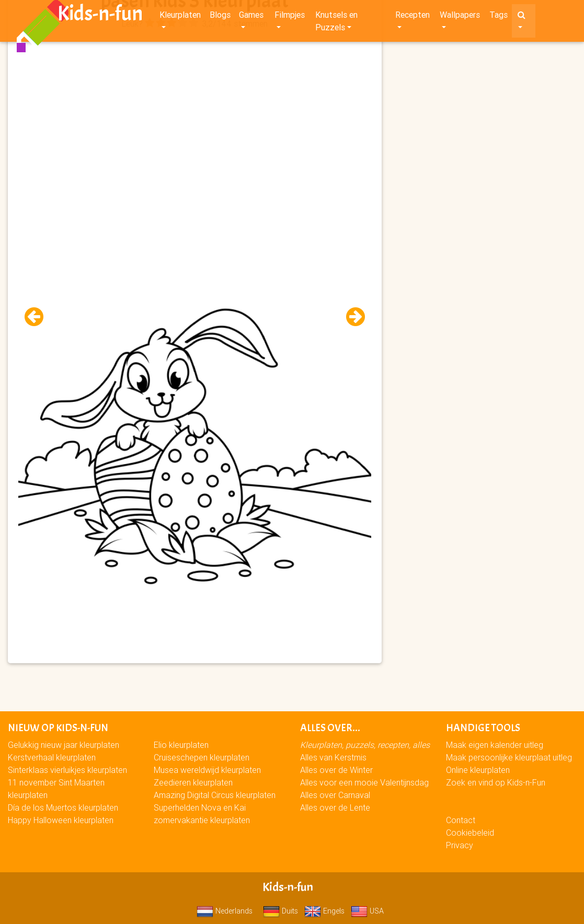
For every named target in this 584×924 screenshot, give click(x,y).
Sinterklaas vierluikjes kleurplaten (67, 770)
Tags (499, 17)
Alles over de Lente (335, 807)
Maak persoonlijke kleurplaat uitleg (509, 757)
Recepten (413, 17)
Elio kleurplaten (181, 745)
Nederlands (225, 911)
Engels (324, 911)
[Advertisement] (195, 105)
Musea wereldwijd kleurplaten (207, 770)
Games (251, 17)
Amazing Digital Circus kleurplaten (215, 795)
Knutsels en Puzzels (336, 23)
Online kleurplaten (478, 770)
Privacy (460, 845)
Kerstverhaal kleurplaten (52, 757)
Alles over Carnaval (335, 795)
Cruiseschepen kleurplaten (202, 757)
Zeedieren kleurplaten (193, 782)
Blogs (220, 17)
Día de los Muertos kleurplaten (63, 807)
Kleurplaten (180, 17)
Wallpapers (460, 17)
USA (367, 911)
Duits (280, 911)
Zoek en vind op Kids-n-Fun (496, 782)
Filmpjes (290, 17)
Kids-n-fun (100, 16)
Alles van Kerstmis (333, 757)
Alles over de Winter (336, 770)
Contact (461, 820)
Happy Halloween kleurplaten (61, 820)
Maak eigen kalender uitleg (495, 745)
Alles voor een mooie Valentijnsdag (364, 782)
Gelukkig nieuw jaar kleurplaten (64, 745)
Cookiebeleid (470, 833)
